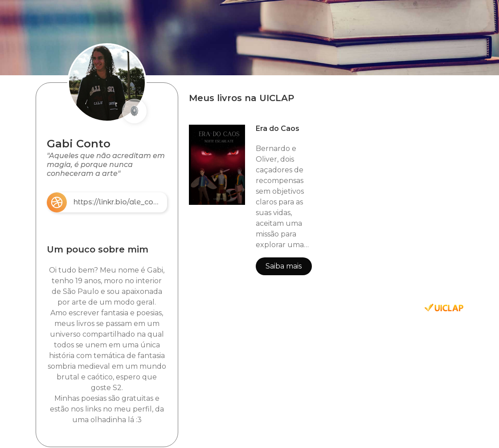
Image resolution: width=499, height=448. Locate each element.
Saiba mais (284, 266)
